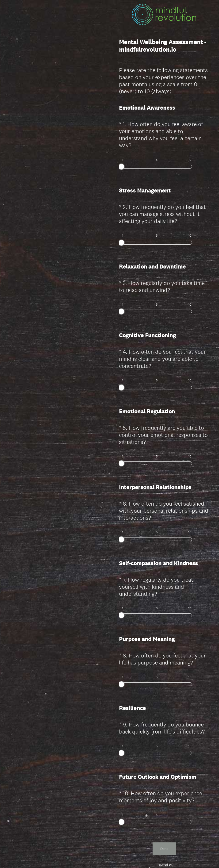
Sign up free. (187, 833)
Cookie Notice (170, 856)
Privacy (154, 856)
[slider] (121, 167)
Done (164, 806)
